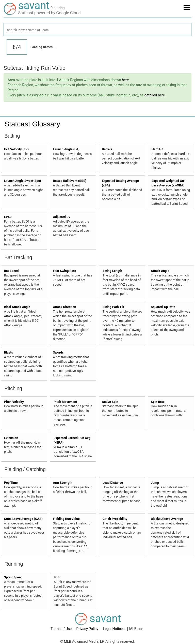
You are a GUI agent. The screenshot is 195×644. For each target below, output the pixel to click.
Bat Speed (11, 271)
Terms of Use (61, 629)
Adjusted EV (62, 217)
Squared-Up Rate (163, 307)
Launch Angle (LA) (66, 149)
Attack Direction (64, 307)
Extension (11, 438)
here (125, 80)
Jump (155, 483)
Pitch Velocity (14, 402)
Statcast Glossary (32, 124)
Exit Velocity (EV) (16, 149)
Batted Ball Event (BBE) (69, 181)
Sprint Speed (13, 577)
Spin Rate (158, 402)
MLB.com (137, 629)
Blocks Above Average (167, 519)
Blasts (9, 352)
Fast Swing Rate (64, 271)
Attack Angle (160, 271)
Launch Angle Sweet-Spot (23, 181)
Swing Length (112, 271)
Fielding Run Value (66, 519)
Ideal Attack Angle (17, 307)
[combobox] (97, 30)
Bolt (56, 577)
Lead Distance (113, 483)
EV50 (8, 217)
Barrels (107, 149)
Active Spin (110, 402)
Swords (58, 352)
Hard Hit (158, 149)
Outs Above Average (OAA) (23, 519)
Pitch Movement (65, 402)
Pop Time (11, 483)
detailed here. (155, 95)
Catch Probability (115, 519)
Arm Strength (62, 483)
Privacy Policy (88, 629)
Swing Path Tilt (113, 307)
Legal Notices (114, 629)
